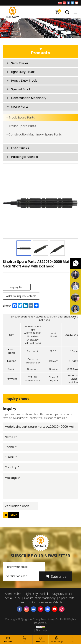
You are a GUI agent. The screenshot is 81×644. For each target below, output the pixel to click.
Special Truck (21, 89)
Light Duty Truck (23, 72)
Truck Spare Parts (22, 117)
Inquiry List (17, 287)
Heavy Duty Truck (24, 81)
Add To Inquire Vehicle (21, 296)
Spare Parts (20, 107)
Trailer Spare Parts (22, 126)
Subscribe (59, 576)
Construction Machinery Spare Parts (35, 134)
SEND (14, 515)
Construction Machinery (29, 98)
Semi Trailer (20, 63)
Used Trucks (20, 148)
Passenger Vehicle (25, 157)
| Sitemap (40, 630)
